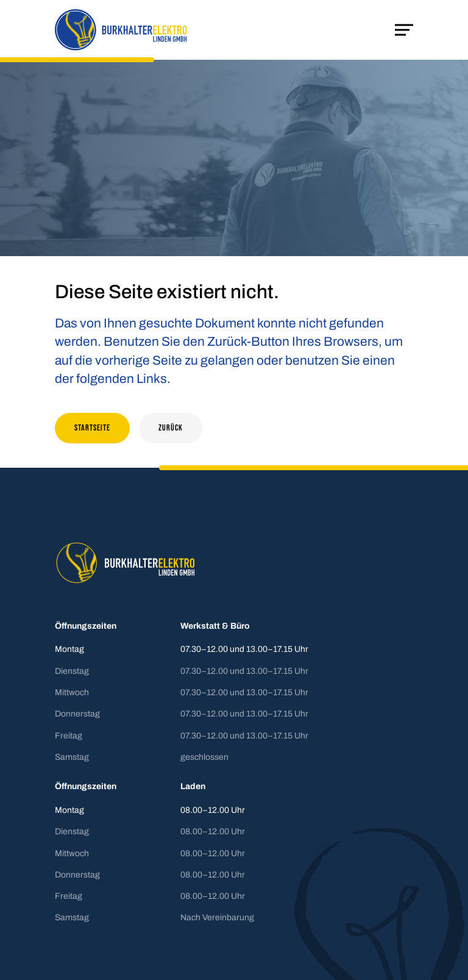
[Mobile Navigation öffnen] (404, 30)
